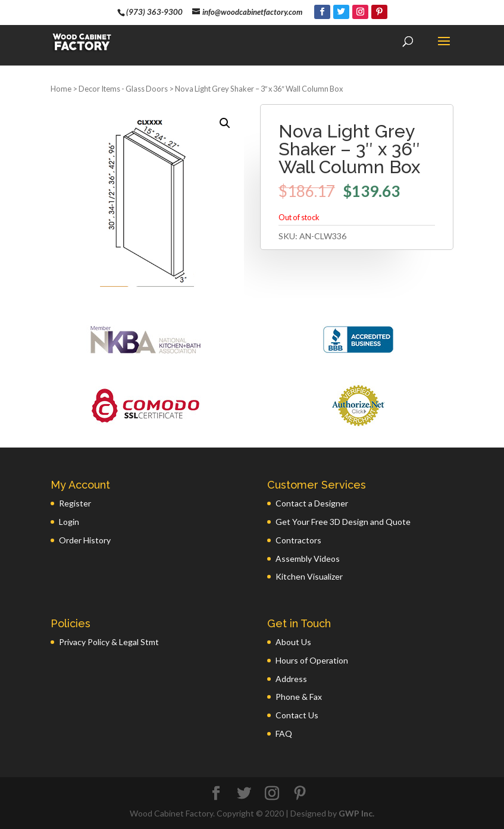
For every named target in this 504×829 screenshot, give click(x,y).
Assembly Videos (308, 559)
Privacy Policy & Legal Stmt (109, 642)
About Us (293, 642)
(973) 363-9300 (154, 12)
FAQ (284, 733)
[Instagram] (360, 12)
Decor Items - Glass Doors (123, 89)
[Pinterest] (379, 12)
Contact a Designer (312, 503)
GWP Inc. (356, 813)
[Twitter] (341, 12)
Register (75, 503)
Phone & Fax (299, 697)
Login (69, 522)
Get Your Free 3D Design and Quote (343, 522)
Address (291, 679)
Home (61, 89)
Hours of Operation (312, 660)
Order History (85, 540)
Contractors (298, 540)
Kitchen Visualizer (309, 576)
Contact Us (297, 715)
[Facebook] (322, 12)
